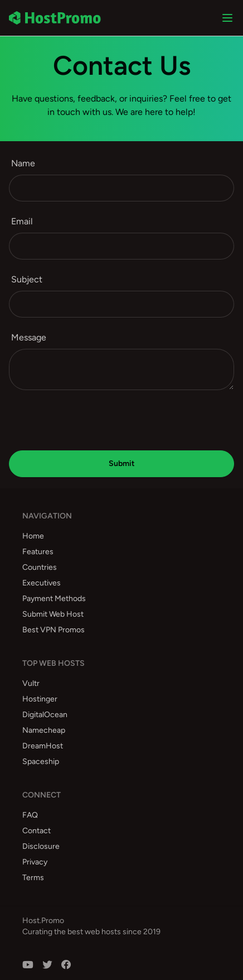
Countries (40, 567)
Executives (42, 583)
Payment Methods (54, 599)
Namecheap (44, 730)
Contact (37, 831)
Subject (27, 279)
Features (38, 552)
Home (33, 536)
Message (29, 337)
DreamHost (43, 746)
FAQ (30, 815)
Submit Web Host (53, 614)
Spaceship (41, 762)
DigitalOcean (45, 715)
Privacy (35, 862)
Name (23, 163)
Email (22, 221)
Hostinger (40, 699)
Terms (33, 878)
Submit (122, 463)
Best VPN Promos (54, 630)
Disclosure (41, 846)
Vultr (31, 683)
